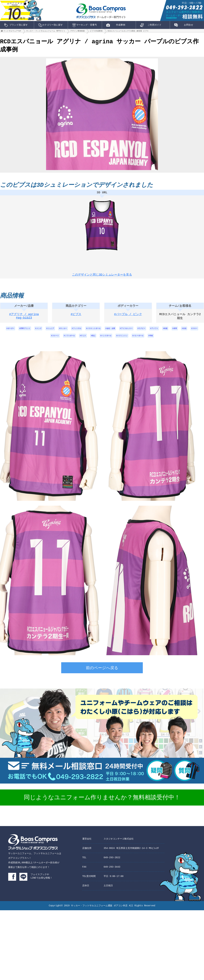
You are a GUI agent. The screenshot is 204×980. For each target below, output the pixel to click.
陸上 (104, 340)
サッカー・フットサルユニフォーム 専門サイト (46, 32)
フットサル (85, 332)
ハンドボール (119, 340)
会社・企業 (124, 332)
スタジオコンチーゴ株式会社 (119, 844)
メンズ (40, 332)
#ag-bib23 (24, 321)
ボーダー (8, 332)
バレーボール (157, 340)
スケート (60, 340)
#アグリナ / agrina (24, 317)
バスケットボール (105, 332)
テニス (92, 340)
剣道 (189, 332)
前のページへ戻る (102, 673)
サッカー (69, 332)
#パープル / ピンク (128, 317)
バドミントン (138, 340)
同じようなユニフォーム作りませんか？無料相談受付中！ (102, 803)
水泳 (34, 340)
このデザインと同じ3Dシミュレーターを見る (102, 275)
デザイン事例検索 (77, 32)
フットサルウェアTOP (12, 32)
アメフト (176, 332)
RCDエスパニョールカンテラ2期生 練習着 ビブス (128, 32)
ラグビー (161, 332)
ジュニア (54, 332)
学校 (171, 340)
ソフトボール (76, 340)
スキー (46, 340)
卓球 (200, 332)
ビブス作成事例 (96, 32)
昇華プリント (25, 332)
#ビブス (76, 317)
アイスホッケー (143, 332)
